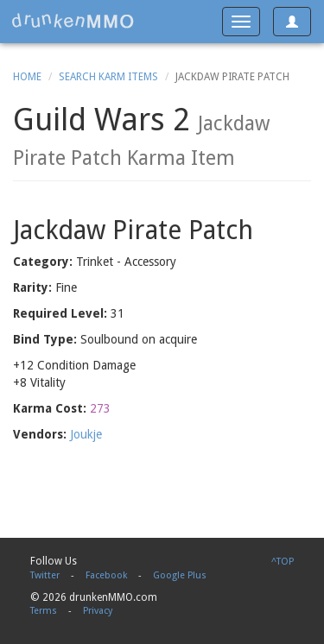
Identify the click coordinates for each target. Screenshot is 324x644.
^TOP (283, 562)
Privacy (98, 611)
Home (27, 77)
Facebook (106, 575)
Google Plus (180, 575)
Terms (44, 611)
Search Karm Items (108, 77)
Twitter (45, 575)
